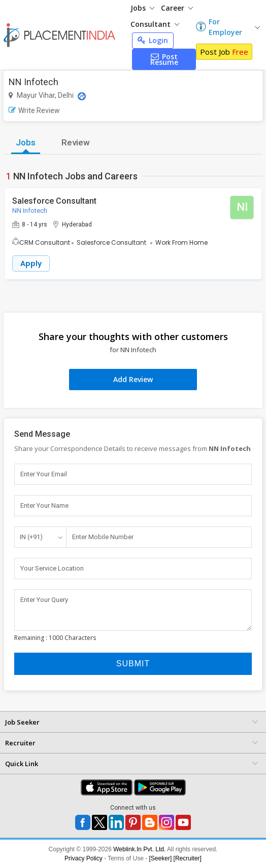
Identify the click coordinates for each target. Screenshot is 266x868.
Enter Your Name (44, 505)
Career (177, 8)
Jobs (142, 8)
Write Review (34, 110)
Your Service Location (52, 568)
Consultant (155, 24)
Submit (133, 664)
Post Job (224, 52)
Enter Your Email (44, 474)
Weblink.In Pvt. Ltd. (139, 849)
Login (153, 40)
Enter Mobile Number (103, 537)
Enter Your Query (44, 600)
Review (76, 142)
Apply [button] (31, 263)
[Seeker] (161, 858)
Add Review (133, 379)
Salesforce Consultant (54, 201)
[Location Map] (82, 96)
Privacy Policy (84, 858)
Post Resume (164, 59)
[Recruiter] (188, 858)
